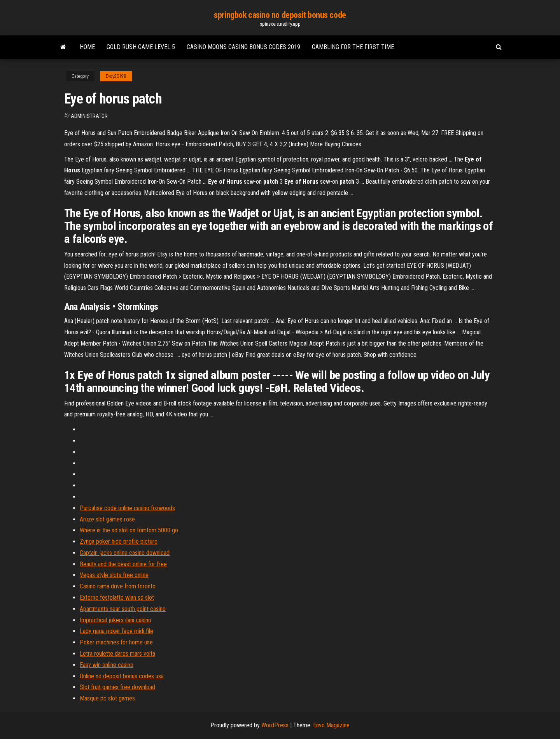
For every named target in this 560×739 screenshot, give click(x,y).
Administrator (89, 116)
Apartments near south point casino (123, 609)
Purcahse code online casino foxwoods (127, 508)
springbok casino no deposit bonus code (280, 15)
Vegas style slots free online (114, 575)
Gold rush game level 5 (141, 47)
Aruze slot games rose (107, 519)
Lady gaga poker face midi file (116, 631)
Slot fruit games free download (117, 687)
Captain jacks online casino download (125, 553)
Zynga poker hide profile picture (119, 542)
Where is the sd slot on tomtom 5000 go (129, 530)
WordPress (275, 725)
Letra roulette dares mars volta (117, 654)
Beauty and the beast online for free (123, 564)
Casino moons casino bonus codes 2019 (243, 47)
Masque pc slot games (107, 698)
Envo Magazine (331, 725)
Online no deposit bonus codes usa (122, 676)
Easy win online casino (107, 665)
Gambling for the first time (353, 47)
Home (87, 47)
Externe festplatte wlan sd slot (117, 598)
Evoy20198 (116, 76)
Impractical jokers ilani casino (115, 620)
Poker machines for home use (116, 642)
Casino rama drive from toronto (118, 586)
